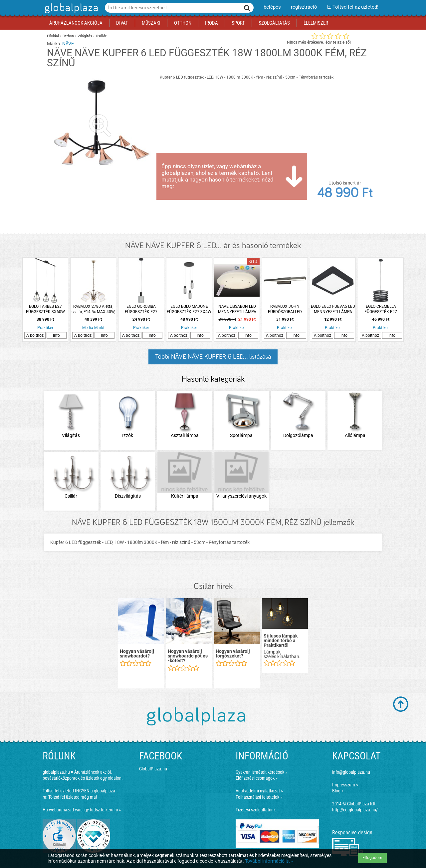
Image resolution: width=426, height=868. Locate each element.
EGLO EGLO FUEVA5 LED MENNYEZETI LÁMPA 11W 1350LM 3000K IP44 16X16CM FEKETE (333, 309)
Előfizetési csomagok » (257, 778)
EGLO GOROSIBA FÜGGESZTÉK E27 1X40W (141, 309)
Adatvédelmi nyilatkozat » (259, 791)
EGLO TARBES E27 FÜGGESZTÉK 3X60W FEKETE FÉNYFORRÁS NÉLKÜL (45, 309)
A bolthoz (35, 335)
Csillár (101, 36)
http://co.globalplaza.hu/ (355, 810)
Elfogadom (372, 858)
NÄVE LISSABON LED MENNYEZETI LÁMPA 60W (237, 309)
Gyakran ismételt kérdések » (261, 772)
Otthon (68, 36)
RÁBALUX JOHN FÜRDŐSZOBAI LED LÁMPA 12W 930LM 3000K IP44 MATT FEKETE (285, 309)
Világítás (85, 36)
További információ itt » (269, 861)
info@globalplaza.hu (351, 772)
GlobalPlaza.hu (153, 769)
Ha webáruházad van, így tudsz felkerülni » (82, 810)
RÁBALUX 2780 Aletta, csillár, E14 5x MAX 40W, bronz (93, 309)
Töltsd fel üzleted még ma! (73, 797)
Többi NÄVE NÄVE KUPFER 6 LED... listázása (213, 357)
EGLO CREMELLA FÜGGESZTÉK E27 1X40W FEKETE (381, 309)
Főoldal (53, 36)
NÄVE (68, 44)
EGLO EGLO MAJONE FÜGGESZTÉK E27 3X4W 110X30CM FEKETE (189, 309)
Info (56, 335)
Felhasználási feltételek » (259, 797)
